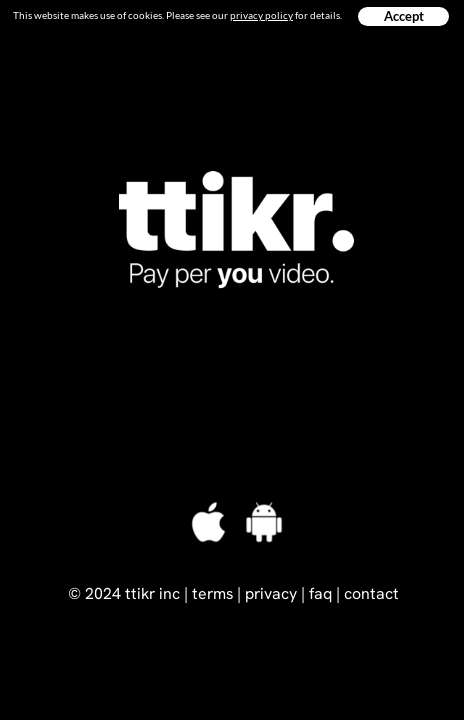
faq (320, 593)
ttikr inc (152, 593)
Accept (404, 16)
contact (371, 593)
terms (212, 593)
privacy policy (261, 15)
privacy (271, 593)
